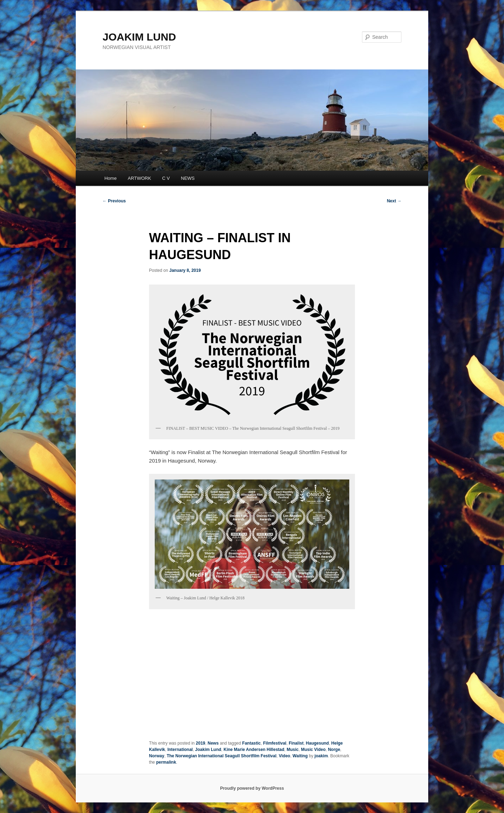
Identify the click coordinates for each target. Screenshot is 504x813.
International (180, 750)
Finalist (296, 743)
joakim (321, 756)
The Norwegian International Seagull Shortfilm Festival (222, 756)
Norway (157, 756)
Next (394, 201)
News (213, 743)
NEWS (188, 178)
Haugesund (317, 743)
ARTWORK (139, 178)
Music (293, 750)
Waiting (300, 756)
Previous (114, 201)
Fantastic (251, 743)
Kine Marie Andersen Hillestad (254, 750)
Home (110, 178)
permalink (166, 762)
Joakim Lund (208, 750)
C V (166, 178)
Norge (334, 750)
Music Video (313, 750)
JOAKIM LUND (139, 37)
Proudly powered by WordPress (252, 788)
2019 (201, 743)
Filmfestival (275, 743)
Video (284, 756)
